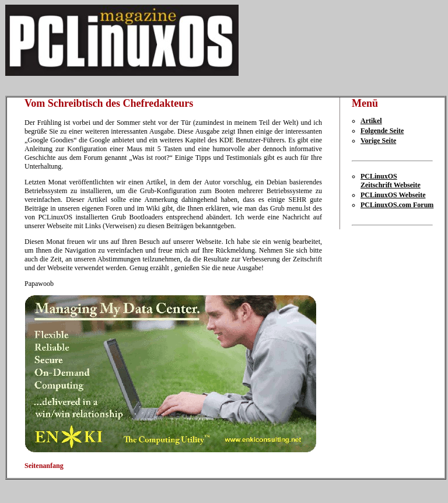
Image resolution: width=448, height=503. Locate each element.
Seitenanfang (44, 466)
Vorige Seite (378, 141)
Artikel (371, 121)
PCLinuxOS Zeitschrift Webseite (391, 181)
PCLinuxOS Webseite (393, 195)
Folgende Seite (382, 131)
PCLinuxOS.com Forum (397, 205)
